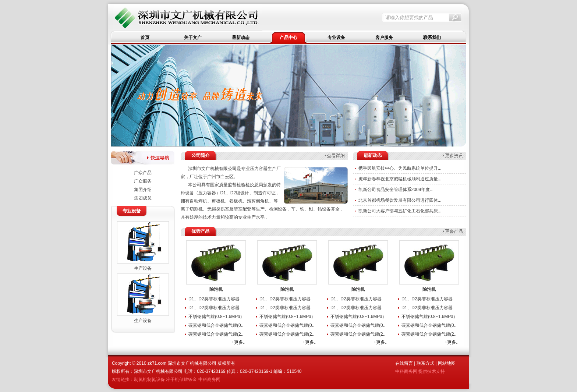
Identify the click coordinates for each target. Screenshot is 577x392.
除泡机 (216, 289)
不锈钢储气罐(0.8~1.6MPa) (215, 317)
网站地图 (447, 363)
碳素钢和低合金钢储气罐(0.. (216, 325)
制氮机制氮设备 (149, 379)
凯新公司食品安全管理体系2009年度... (396, 190)
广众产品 (143, 173)
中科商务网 (209, 379)
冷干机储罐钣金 (181, 379)
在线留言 (404, 363)
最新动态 (241, 38)
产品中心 (288, 38)
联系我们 (432, 38)
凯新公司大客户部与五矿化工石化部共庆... (400, 211)
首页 (145, 38)
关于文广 (193, 38)
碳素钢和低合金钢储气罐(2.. (216, 334)
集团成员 (143, 198)
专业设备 (336, 38)
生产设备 (143, 268)
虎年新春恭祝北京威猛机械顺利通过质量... (400, 179)
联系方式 (425, 363)
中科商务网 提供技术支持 (420, 371)
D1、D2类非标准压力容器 (214, 299)
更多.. (240, 342)
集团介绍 (143, 190)
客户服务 (384, 38)
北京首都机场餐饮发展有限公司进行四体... (400, 200)
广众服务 (143, 181)
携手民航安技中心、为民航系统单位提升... (400, 168)
